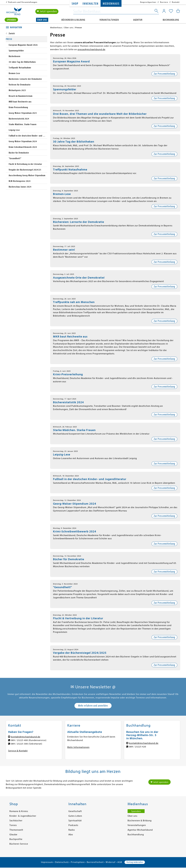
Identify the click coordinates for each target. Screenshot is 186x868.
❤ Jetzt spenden (47, 11)
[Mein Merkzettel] (171, 11)
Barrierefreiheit (95, 862)
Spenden (11, 20)
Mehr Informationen (78, 747)
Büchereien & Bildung (73, 20)
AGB (120, 862)
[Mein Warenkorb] (178, 11)
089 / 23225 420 (138, 747)
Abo (71, 835)
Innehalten (90, 4)
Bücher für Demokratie (69, 559)
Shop (75, 4)
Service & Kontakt (18, 751)
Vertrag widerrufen (135, 862)
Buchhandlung (171, 20)
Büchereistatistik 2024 (68, 402)
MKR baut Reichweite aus (70, 337)
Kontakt (176, 2)
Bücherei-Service (19, 844)
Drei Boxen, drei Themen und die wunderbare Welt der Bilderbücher (100, 114)
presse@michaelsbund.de (91, 49)
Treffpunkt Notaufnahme (70, 170)
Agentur (138, 20)
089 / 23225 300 (19, 744)
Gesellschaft (75, 811)
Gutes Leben (75, 816)
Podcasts (73, 825)
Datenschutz (62, 862)
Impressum (47, 862)
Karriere (164, 2)
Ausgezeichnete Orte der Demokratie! (79, 278)
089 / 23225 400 (19, 740)
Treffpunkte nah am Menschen (74, 302)
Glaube (13, 835)
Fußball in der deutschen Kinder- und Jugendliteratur (90, 479)
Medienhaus (111, 4)
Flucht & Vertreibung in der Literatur (78, 618)
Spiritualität (75, 821)
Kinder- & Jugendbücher (23, 816)
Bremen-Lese (62, 194)
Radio (72, 830)
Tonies (13, 825)
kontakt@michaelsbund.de (26, 737)
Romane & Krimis (19, 811)
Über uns (42, 20)
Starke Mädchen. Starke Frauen (74, 430)
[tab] (27, 27)
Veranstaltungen (109, 20)
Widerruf (111, 862)
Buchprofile (16, 839)
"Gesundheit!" (62, 587)
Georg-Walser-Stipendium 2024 (75, 504)
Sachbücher (16, 821)
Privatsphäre (78, 862)
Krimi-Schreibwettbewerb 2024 (75, 531)
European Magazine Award (71, 61)
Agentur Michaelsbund (140, 830)
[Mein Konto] (164, 11)
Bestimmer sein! (64, 250)
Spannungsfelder (65, 89)
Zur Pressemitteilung (164, 74)
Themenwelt (16, 830)
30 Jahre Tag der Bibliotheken (74, 142)
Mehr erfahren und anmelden (93, 706)
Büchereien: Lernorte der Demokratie (79, 222)
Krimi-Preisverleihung (68, 374)
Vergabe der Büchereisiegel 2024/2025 (80, 653)
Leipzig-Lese (62, 455)
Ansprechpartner (148, 2)
